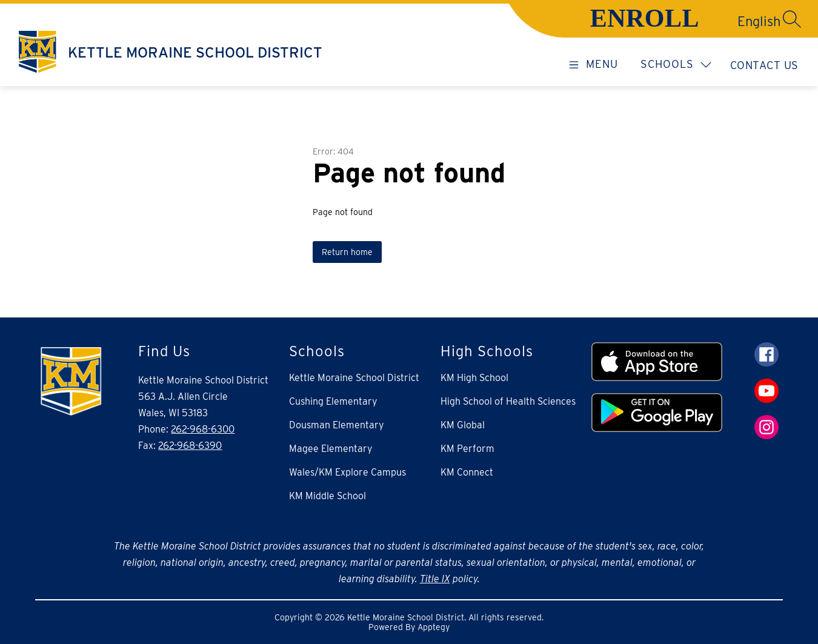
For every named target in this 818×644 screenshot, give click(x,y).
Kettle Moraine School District (354, 378)
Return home (347, 252)
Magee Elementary (331, 449)
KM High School (474, 378)
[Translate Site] (716, 21)
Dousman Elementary (337, 425)
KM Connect (467, 472)
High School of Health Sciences (508, 401)
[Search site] (792, 19)
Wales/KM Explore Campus (347, 472)
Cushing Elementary (333, 401)
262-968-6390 (190, 446)
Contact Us (764, 65)
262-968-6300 (203, 429)
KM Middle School (328, 496)
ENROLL (645, 18)
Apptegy (434, 627)
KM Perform (467, 449)
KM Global (463, 425)
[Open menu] (591, 64)
